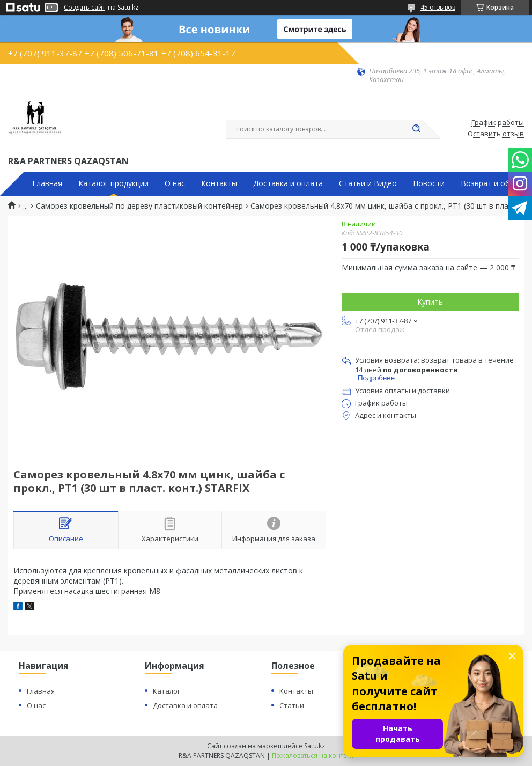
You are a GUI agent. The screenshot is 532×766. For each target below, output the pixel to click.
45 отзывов (438, 7)
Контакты (219, 183)
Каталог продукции (113, 183)
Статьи (292, 705)
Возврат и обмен (492, 183)
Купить (430, 302)
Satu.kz (315, 746)
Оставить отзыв (496, 134)
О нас (175, 183)
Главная (47, 183)
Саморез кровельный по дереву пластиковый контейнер (139, 206)
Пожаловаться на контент (313, 756)
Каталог (167, 691)
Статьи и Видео (368, 183)
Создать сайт (84, 8)
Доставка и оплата (288, 183)
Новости (429, 183)
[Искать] (416, 129)
